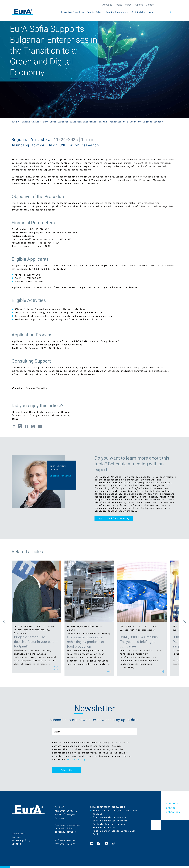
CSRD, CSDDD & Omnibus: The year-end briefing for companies (139, 642)
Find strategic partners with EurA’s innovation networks (111, 819)
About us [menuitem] (107, 5)
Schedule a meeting (117, 518)
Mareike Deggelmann (78, 626)
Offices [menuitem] (139, 5)
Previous (7, 622)
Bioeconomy (20, 633)
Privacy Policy (76, 759)
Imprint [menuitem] (16, 837)
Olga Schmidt (127, 626)
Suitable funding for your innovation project (109, 826)
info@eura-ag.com (65, 840)
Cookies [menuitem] (16, 844)
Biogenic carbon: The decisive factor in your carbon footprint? (36, 642)
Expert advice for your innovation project (115, 812)
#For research (86, 145)
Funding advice (30, 122)
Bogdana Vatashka (31, 139)
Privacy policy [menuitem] (21, 840)
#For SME (60, 145)
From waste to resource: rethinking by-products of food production (86, 642)
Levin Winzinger (23, 626)
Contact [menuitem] (150, 5)
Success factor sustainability (32, 630)
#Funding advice (30, 145)
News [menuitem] (151, 12)
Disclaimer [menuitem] (18, 834)
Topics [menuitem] (119, 5)
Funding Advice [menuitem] (95, 12)
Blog (14, 122)
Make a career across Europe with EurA (114, 832)
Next (182, 622)
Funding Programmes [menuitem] (117, 12)
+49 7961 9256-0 (65, 844)
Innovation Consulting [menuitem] (72, 12)
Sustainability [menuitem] (138, 12)
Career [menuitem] (129, 5)
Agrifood (91, 633)
